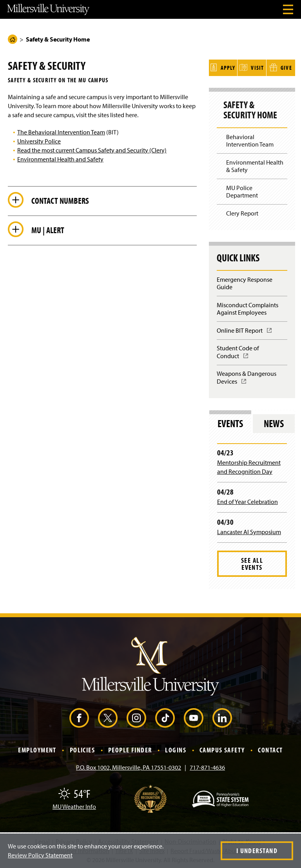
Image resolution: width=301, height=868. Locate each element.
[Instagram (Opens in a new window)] (136, 717)
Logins (176, 749)
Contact (270, 749)
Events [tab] (230, 422)
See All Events (252, 562)
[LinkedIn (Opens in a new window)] (222, 717)
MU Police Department (242, 190)
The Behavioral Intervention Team (61, 132)
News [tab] (274, 422)
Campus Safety (222, 749)
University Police (39, 141)
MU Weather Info (74, 805)
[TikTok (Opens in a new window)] (165, 717)
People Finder (130, 749)
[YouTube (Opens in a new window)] (194, 717)
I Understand (257, 851)
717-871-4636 (207, 766)
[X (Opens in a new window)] (108, 717)
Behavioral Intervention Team (250, 139)
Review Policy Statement (40, 855)
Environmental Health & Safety (255, 165)
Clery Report (242, 212)
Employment (37, 749)
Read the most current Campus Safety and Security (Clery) (92, 150)
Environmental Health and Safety (60, 159)
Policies (83, 749)
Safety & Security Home (250, 109)
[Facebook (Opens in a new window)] (79, 717)
